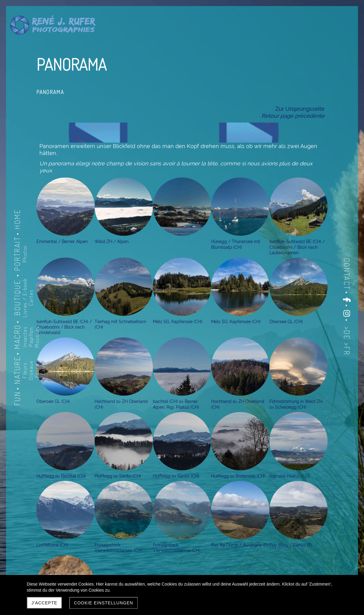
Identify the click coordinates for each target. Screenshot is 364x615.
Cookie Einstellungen (104, 603)
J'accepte (44, 603)
